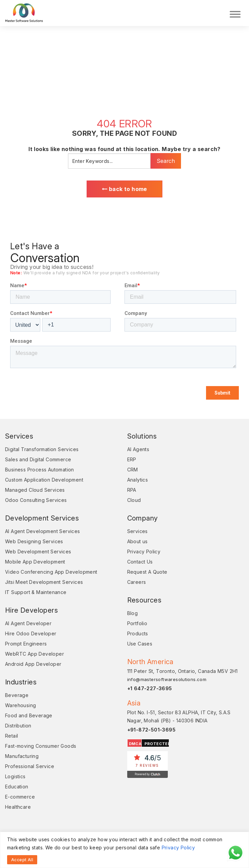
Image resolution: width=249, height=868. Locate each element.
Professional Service (30, 766)
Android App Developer (33, 664)
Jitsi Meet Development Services (44, 582)
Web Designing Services (34, 541)
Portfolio (137, 623)
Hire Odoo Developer (31, 633)
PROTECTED (158, 744)
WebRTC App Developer (35, 654)
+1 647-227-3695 (150, 688)
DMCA (135, 744)
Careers (137, 582)
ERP (132, 459)
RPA (132, 490)
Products (138, 633)
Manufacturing (22, 756)
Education (17, 787)
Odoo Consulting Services (36, 500)
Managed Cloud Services (35, 490)
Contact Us (140, 562)
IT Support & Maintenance (36, 592)
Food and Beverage (29, 715)
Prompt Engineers (26, 644)
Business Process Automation (40, 470)
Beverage (17, 695)
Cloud (134, 500)
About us (138, 541)
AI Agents (138, 449)
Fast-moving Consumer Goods (41, 746)
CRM (133, 470)
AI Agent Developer (28, 623)
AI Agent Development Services (43, 531)
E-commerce (20, 797)
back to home (124, 189)
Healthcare (18, 807)
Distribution (18, 726)
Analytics (138, 480)
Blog (133, 613)
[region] (124, 850)
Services (138, 531)
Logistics (15, 776)
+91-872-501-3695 (151, 730)
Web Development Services (38, 552)
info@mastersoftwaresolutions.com (167, 679)
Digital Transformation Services (42, 449)
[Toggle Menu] (235, 13)
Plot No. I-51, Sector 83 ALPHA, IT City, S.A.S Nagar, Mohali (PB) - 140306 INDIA (179, 716)
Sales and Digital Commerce (38, 459)
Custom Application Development (44, 480)
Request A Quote (147, 572)
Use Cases (140, 644)
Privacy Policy (178, 848)
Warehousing (20, 705)
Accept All (22, 860)
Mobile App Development (35, 562)
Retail (12, 736)
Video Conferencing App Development (51, 572)
